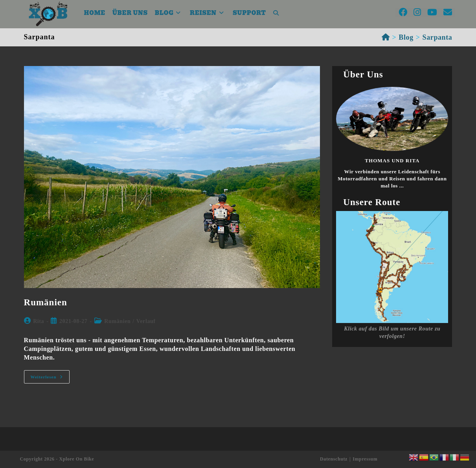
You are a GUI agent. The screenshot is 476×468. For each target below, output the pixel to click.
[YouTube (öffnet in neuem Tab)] (432, 12)
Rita (39, 321)
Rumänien (46, 302)
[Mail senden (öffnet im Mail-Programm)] (448, 12)
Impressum (365, 459)
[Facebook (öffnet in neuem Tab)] (403, 12)
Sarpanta (437, 37)
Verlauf (146, 321)
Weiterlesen (50, 377)
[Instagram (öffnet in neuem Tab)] (417, 12)
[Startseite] (386, 37)
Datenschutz (334, 459)
